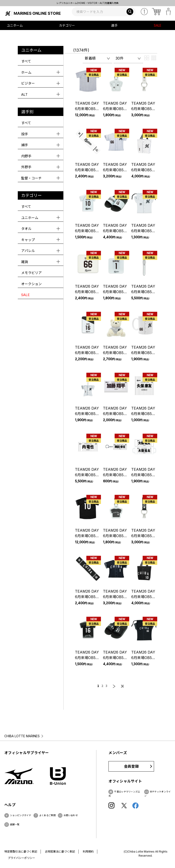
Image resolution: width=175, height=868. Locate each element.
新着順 (90, 58)
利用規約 (88, 852)
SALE (158, 25)
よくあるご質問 (47, 815)
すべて (26, 61)
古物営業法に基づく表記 (60, 852)
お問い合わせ (71, 815)
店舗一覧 (15, 824)
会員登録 (131, 766)
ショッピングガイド (21, 815)
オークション (31, 284)
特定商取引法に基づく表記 (21, 852)
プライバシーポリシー (21, 858)
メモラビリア (31, 273)
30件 (120, 58)
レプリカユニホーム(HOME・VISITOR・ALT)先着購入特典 (87, 3)
